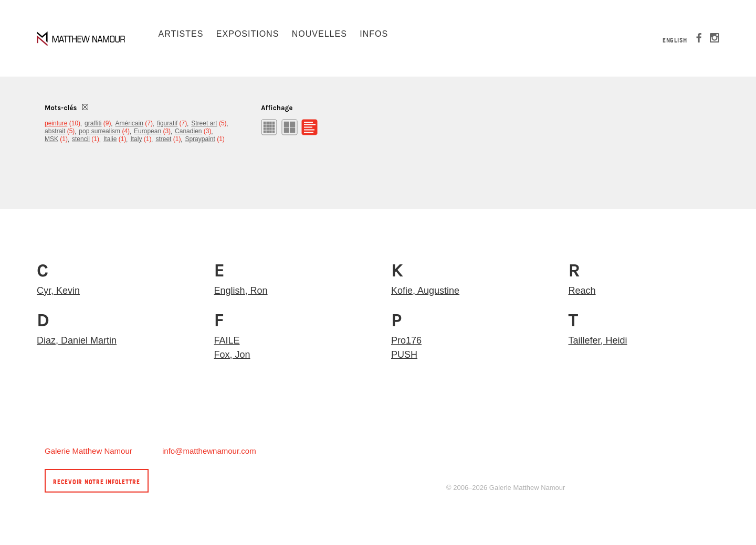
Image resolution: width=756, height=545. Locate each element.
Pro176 (406, 340)
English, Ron (241, 291)
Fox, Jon (232, 355)
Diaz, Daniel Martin (77, 340)
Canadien (188, 131)
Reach (582, 291)
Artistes (181, 34)
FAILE (227, 340)
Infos (374, 34)
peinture (56, 123)
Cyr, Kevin (58, 291)
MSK (51, 139)
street (163, 139)
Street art (204, 123)
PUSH (404, 355)
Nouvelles (319, 34)
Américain (129, 123)
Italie (110, 139)
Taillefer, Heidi (598, 340)
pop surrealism (99, 131)
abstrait (55, 131)
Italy (136, 139)
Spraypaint (200, 139)
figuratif (167, 123)
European (148, 131)
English (675, 40)
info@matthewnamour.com (209, 451)
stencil (81, 139)
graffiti (93, 123)
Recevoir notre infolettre (97, 482)
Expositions (248, 34)
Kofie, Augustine (425, 291)
